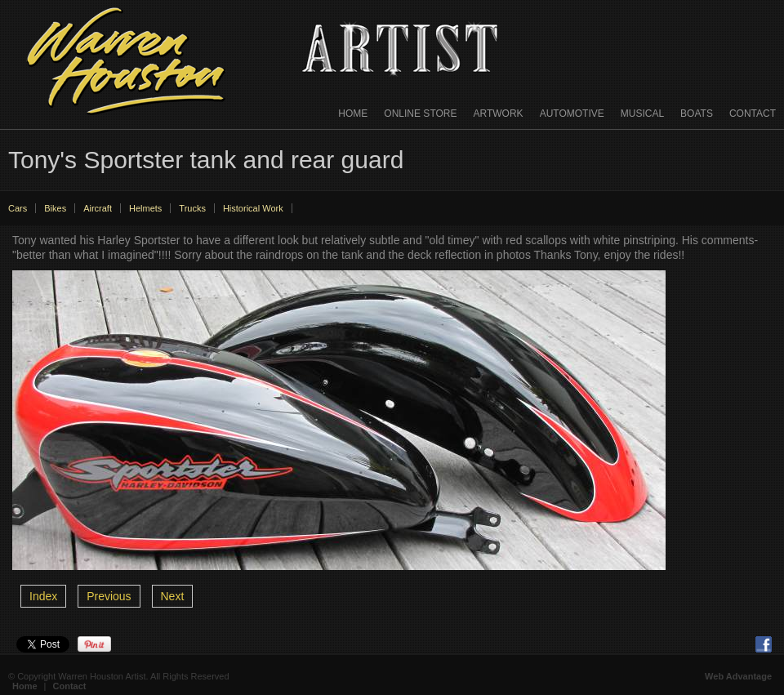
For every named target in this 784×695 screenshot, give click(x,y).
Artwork (499, 114)
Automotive (572, 114)
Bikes (55, 208)
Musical (642, 114)
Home (353, 114)
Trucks (192, 208)
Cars (18, 208)
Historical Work (253, 208)
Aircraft (98, 208)
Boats (697, 114)
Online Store (420, 114)
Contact (753, 114)
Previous (109, 596)
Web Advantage (738, 676)
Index (43, 596)
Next (173, 596)
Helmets (145, 208)
